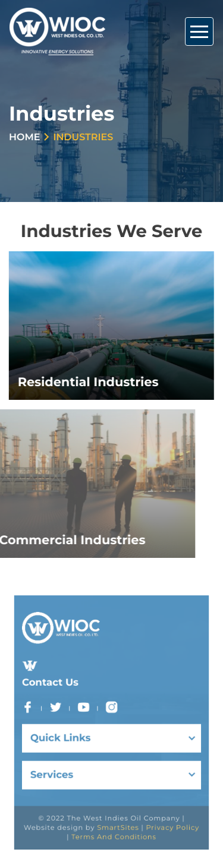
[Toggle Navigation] (199, 31)
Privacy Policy (164, 813)
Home (24, 138)
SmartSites (117, 813)
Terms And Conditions (114, 821)
